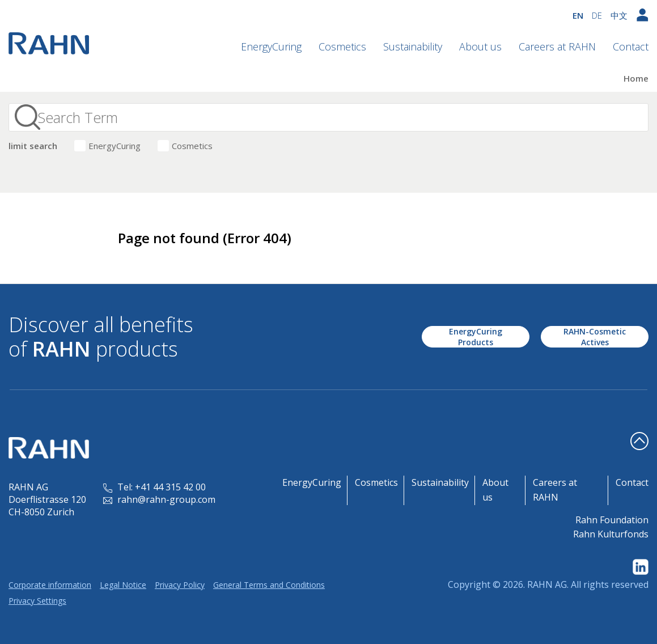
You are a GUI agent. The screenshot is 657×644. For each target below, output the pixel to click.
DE (597, 15)
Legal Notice (123, 585)
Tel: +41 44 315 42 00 (154, 487)
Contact (631, 46)
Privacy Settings (37, 601)
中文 (619, 15)
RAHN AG (547, 584)
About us (480, 46)
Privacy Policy (180, 585)
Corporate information (50, 585)
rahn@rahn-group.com (159, 499)
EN (578, 15)
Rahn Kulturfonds (611, 534)
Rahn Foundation (612, 520)
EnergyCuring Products (476, 337)
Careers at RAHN (557, 46)
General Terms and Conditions (269, 585)
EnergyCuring (271, 46)
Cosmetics (342, 46)
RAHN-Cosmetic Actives (595, 337)
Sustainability (413, 46)
